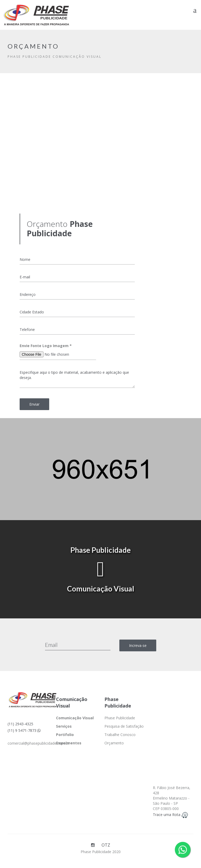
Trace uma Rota (170, 815)
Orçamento (114, 743)
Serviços (64, 726)
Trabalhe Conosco (120, 735)
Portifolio (65, 735)
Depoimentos (69, 743)
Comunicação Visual (75, 718)
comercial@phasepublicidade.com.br (38, 743)
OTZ (106, 845)
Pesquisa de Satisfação (124, 726)
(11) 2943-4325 (20, 724)
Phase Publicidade (120, 718)
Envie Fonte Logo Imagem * (46, 346)
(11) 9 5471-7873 (24, 730)
